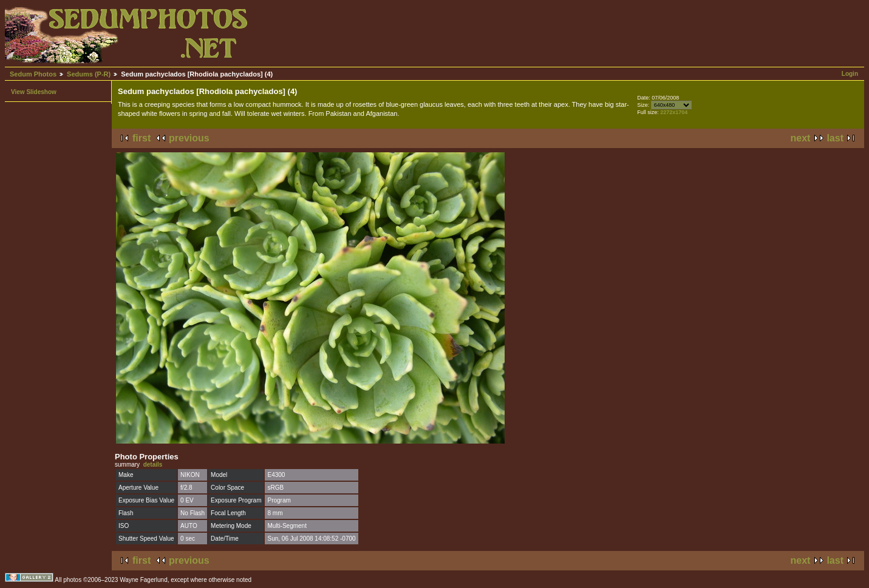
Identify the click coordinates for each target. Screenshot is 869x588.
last (835, 138)
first (141, 138)
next (801, 138)
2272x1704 (674, 112)
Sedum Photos (33, 74)
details (153, 465)
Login (850, 74)
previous (189, 138)
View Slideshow (34, 92)
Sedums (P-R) (89, 74)
